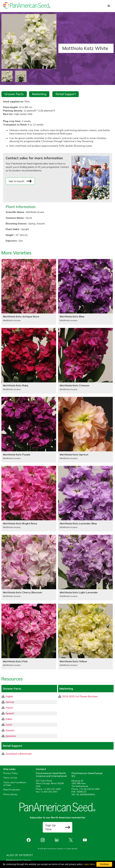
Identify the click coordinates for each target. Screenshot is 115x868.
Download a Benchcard (17, 754)
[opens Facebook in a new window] (29, 840)
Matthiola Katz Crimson (19, 860)
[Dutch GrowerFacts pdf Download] (29, 725)
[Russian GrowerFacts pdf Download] (29, 730)
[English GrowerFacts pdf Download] (29, 696)
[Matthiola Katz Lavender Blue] (85, 499)
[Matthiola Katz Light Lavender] (85, 568)
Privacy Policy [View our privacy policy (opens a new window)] (11, 773)
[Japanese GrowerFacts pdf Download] (29, 736)
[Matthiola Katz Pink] (29, 637)
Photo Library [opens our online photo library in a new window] (10, 794)
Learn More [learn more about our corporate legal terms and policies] (89, 864)
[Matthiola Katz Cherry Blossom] (29, 568)
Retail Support (66, 94)
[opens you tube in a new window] (86, 840)
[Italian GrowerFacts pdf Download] (29, 719)
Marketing (39, 94)
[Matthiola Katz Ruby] (29, 361)
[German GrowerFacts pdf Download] (29, 702)
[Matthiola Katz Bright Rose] (29, 499)
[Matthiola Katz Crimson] (85, 361)
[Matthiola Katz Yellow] (85, 637)
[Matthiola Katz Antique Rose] (29, 292)
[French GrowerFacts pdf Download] (29, 708)
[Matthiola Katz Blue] (85, 292)
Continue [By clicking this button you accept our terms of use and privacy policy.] (104, 864)
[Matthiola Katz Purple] (29, 430)
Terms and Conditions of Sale (15, 784)
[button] (109, 6)
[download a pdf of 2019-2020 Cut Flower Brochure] (86, 696)
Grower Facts (14, 94)
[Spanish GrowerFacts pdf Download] (29, 713)
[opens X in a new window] (72, 840)
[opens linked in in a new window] (57, 840)
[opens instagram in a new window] (43, 840)
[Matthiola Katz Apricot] (85, 430)
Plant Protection (12, 790)
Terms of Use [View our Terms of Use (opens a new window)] (10, 778)
